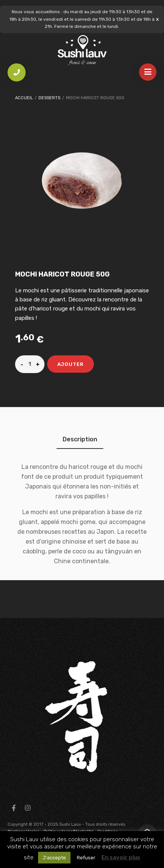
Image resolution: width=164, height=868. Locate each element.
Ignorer (157, 19)
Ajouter (71, 364)
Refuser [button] (86, 858)
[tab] (80, 439)
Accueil (24, 98)
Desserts (49, 98)
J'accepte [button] (54, 858)
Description (80, 439)
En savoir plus (121, 857)
